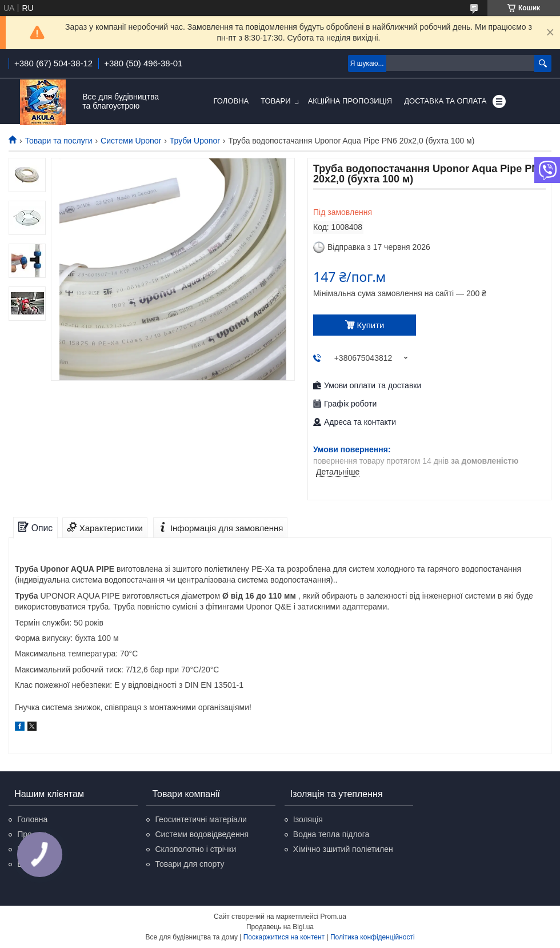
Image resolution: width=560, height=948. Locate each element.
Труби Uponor (195, 141)
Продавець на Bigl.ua (280, 927)
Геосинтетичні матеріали (201, 819)
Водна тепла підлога (331, 834)
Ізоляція (308, 819)
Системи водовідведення (202, 834)
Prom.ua (333, 917)
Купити (371, 325)
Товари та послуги (58, 141)
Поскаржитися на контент (284, 937)
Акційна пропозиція (350, 101)
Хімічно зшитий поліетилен (343, 849)
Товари (275, 101)
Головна (231, 101)
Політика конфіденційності (373, 937)
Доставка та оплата (445, 101)
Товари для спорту (189, 864)
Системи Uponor (131, 141)
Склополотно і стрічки (195, 849)
